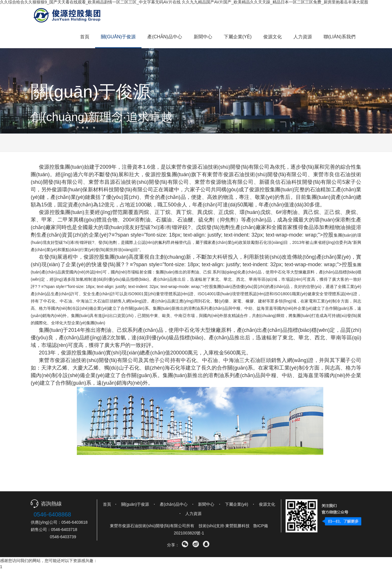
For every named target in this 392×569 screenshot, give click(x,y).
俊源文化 (273, 37)
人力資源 (303, 37)
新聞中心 (203, 37)
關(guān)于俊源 (118, 37)
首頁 (85, 37)
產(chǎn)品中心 (165, 37)
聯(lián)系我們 (340, 37)
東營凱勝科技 (237, 526)
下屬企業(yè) (238, 37)
